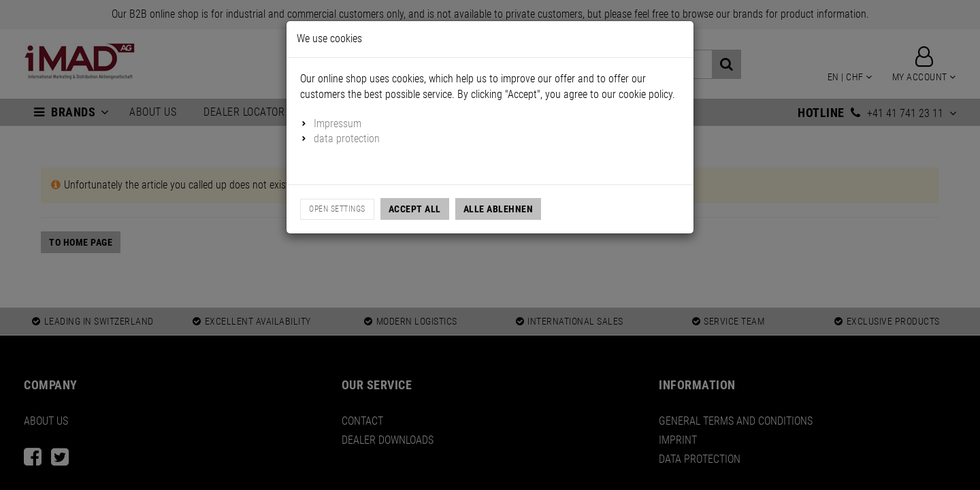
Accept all (415, 209)
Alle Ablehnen (499, 209)
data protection (347, 138)
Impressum (338, 124)
